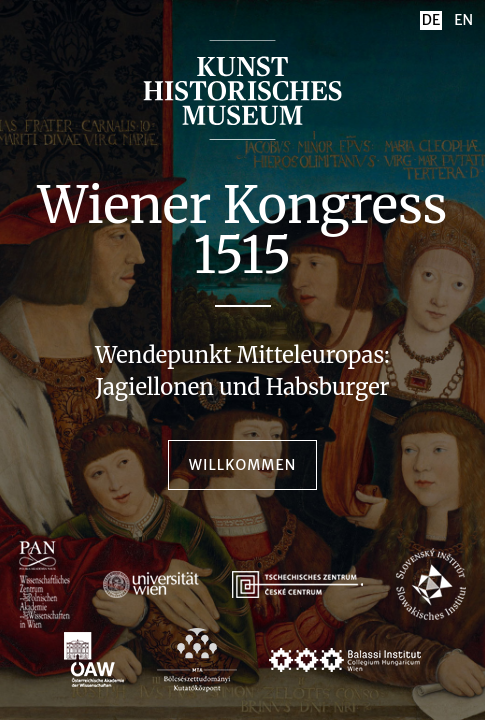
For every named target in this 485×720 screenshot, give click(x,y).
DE (431, 20)
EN (463, 20)
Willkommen (242, 465)
